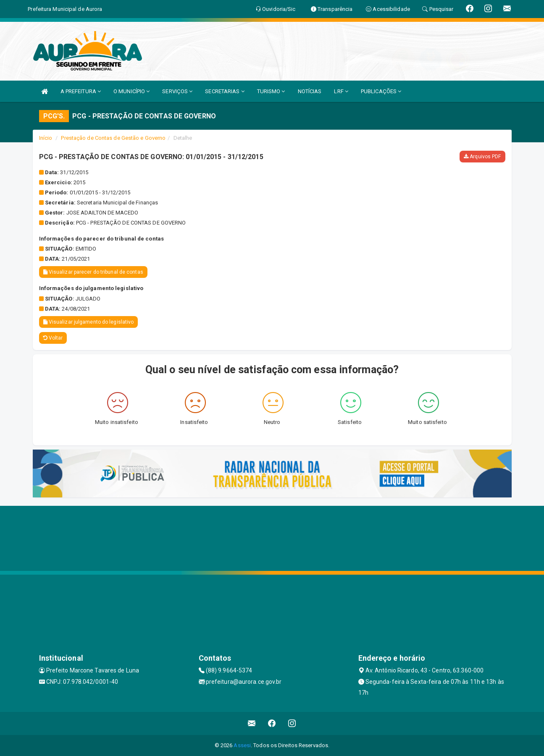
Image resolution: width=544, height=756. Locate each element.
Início (46, 138)
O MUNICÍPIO (131, 91)
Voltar (53, 338)
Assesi (242, 745)
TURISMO (271, 91)
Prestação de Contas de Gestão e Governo (113, 138)
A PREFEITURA (81, 91)
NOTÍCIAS (310, 91)
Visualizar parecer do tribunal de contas (93, 272)
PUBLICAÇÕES (381, 91)
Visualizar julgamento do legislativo (89, 322)
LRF (341, 91)
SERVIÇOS (177, 91)
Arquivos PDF (482, 157)
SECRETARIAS (225, 91)
